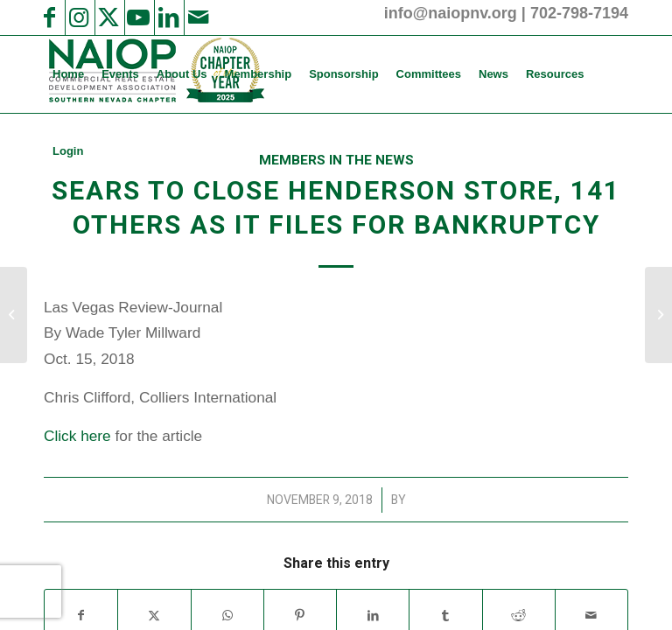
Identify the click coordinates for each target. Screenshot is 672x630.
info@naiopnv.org (451, 13)
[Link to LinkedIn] (168, 17)
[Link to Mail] (198, 17)
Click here (77, 436)
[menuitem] (68, 74)
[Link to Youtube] (138, 17)
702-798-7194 (579, 13)
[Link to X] (108, 17)
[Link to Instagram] (79, 17)
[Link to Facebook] (49, 17)
